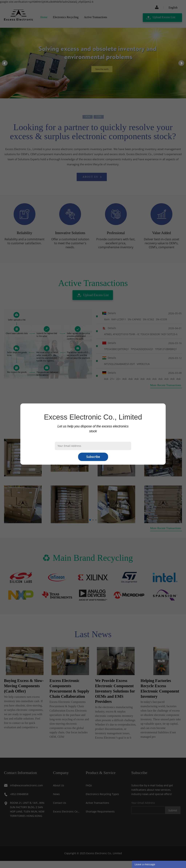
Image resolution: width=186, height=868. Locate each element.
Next (181, 63)
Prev (5, 63)
